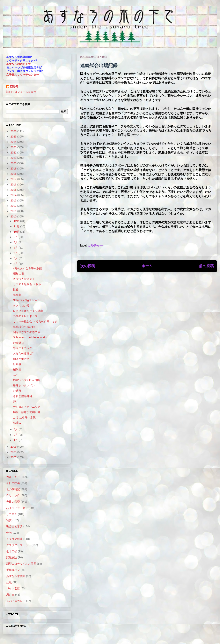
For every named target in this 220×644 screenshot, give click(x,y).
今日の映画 (13, 483)
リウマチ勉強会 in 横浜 (27, 284)
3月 (16, 429)
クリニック (13, 495)
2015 (14, 190)
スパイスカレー (16, 601)
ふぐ (16, 375)
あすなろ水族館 (16, 576)
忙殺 (16, 290)
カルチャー (95, 245)
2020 (14, 163)
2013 (14, 200)
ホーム (147, 266)
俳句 (9, 533)
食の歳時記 (13, 489)
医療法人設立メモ (24, 279)
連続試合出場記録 (24, 327)
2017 (14, 179)
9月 (16, 237)
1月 (16, 440)
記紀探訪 (12, 557)
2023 (14, 147)
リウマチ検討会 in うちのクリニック (35, 321)
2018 (14, 174)
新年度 (17, 364)
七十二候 (12, 551)
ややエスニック (23, 348)
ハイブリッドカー (17, 508)
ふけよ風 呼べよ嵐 (24, 417)
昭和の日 (18, 274)
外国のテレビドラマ (25, 316)
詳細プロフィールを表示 (21, 92)
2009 (14, 447)
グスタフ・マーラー (18, 545)
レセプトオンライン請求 (28, 311)
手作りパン (13, 570)
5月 (16, 258)
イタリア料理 (14, 539)
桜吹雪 (17, 369)
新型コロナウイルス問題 (21, 564)
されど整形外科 (23, 396)
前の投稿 (206, 266)
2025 (14, 137)
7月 (16, 248)
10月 (17, 232)
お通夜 (17, 391)
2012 (14, 206)
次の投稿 (88, 266)
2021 (14, 158)
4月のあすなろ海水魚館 (27, 268)
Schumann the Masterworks (30, 337)
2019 (14, 169)
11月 (17, 226)
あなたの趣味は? (23, 353)
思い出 (10, 595)
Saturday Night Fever (26, 300)
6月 (16, 253)
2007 (14, 457)
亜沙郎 (14, 87)
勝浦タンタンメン (24, 385)
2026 (14, 131)
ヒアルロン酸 (21, 306)
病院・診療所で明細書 (27, 412)
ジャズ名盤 (13, 588)
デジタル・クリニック (27, 407)
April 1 (17, 423)
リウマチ (12, 514)
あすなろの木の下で (18, 64)
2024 (14, 142)
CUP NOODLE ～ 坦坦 (27, 380)
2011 (14, 211)
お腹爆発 (18, 343)
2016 (14, 185)
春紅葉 (17, 295)
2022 (14, 153)
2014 (14, 195)
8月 (16, 242)
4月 (16, 264)
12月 (17, 221)
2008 (14, 452)
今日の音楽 (13, 502)
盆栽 (9, 582)
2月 (16, 435)
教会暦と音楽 (14, 526)
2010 (14, 216)
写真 (9, 520)
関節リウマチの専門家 (27, 332)
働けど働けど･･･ (23, 359)
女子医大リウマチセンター (23, 75)
